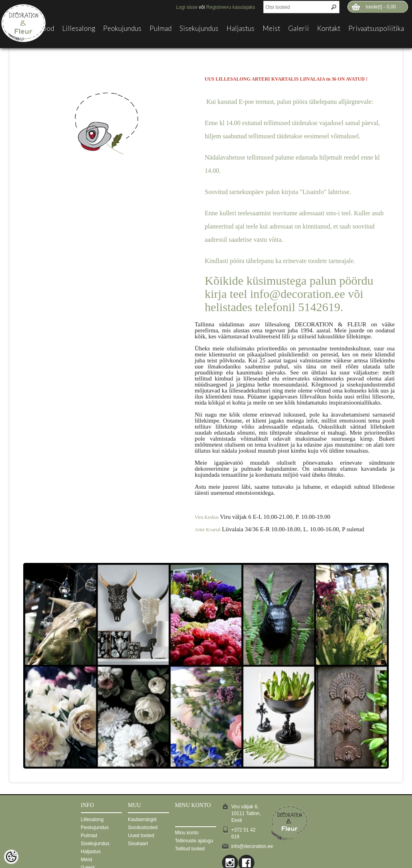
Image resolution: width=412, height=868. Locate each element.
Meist (271, 28)
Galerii (299, 28)
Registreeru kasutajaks (231, 7)
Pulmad (161, 28)
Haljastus (240, 28)
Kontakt (329, 28)
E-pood (43, 28)
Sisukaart (138, 844)
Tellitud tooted (190, 849)
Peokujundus (122, 28)
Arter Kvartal (208, 530)
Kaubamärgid (142, 819)
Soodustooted (143, 828)
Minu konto (187, 833)
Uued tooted (141, 836)
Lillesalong (79, 28)
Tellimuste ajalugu (194, 841)
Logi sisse (187, 7)
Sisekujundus (199, 28)
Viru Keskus (207, 517)
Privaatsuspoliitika (376, 28)
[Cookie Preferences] (11, 857)
